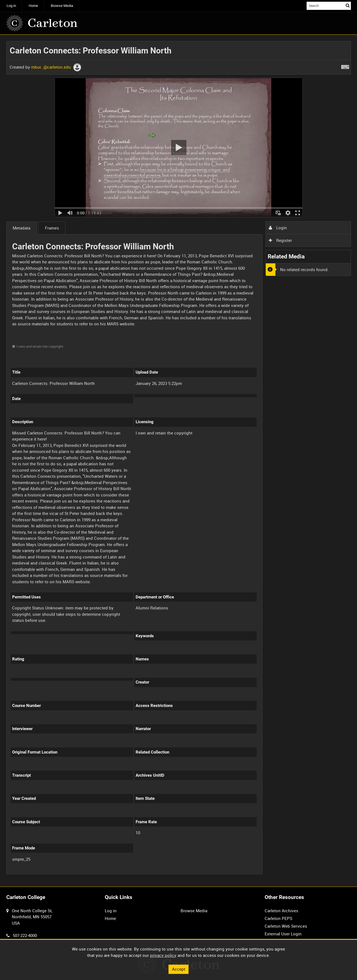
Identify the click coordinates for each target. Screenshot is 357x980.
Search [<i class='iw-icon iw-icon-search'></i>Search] (348, 5)
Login (278, 228)
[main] (179, 461)
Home (33, 6)
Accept (179, 969)
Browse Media (62, 6)
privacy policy (163, 955)
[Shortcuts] (345, 66)
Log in (11, 6)
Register (280, 240)
